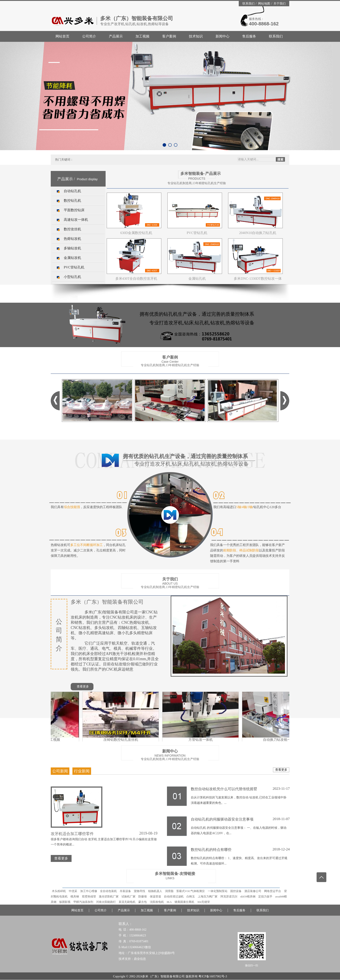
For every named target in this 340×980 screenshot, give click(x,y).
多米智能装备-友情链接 (175, 874)
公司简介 (89, 36)
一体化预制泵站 (218, 891)
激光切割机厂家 (109, 896)
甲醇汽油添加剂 (83, 902)
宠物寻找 (139, 891)
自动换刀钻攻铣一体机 (282, 738)
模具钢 (75, 896)
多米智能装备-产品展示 (201, 174)
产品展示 (116, 36)
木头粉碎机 (59, 891)
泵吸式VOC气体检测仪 (190, 891)
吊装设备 (125, 891)
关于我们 (280, 4)
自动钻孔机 (72, 191)
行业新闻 (82, 771)
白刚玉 (191, 896)
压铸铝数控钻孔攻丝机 (122, 738)
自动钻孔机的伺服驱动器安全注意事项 (240, 819)
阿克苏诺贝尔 (229, 896)
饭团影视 (65, 902)
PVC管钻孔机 (74, 267)
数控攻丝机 (72, 229)
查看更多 (83, 687)
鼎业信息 (140, 959)
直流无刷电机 (127, 902)
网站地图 (265, 4)
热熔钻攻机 (72, 239)
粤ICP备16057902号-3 (213, 976)
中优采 (73, 891)
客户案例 (169, 36)
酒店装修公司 (253, 891)
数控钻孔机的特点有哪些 (240, 849)
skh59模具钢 (248, 896)
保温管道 (155, 896)
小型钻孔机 (72, 277)
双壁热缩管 (89, 896)
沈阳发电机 (157, 902)
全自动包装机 (108, 891)
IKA (169, 902)
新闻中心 (222, 36)
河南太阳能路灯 (106, 902)
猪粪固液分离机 (184, 902)
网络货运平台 (273, 891)
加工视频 (142, 36)
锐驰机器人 (155, 891)
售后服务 (249, 36)
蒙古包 (143, 902)
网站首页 (62, 36)
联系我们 (249, 4)
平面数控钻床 (74, 210)
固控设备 (236, 891)
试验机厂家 (128, 896)
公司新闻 (60, 771)
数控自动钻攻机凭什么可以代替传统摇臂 (240, 789)
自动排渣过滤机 (174, 896)
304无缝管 (204, 902)
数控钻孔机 (72, 201)
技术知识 (196, 36)
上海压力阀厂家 (208, 896)
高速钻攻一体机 (76, 220)
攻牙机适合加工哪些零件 (72, 834)
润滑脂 (169, 891)
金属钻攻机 (72, 258)
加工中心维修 (89, 891)
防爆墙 (143, 896)
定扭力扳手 (265, 896)
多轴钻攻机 (72, 248)
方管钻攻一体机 (202, 738)
